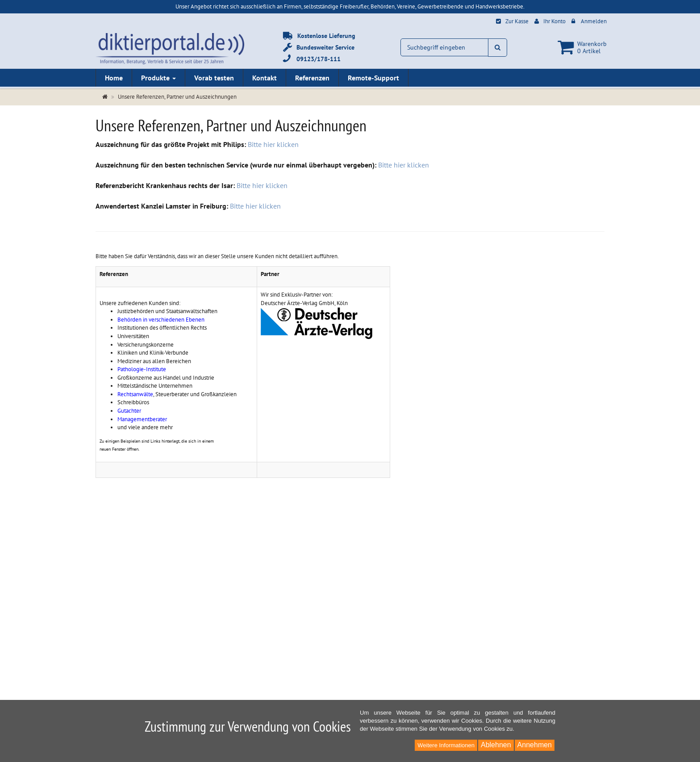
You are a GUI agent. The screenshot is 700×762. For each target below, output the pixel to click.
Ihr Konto (554, 21)
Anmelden (594, 21)
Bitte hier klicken (273, 144)
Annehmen (535, 745)
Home (114, 78)
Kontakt (265, 78)
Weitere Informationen (446, 745)
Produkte (158, 78)
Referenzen (312, 78)
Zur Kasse (517, 21)
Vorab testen (214, 78)
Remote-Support (373, 78)
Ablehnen (496, 745)
